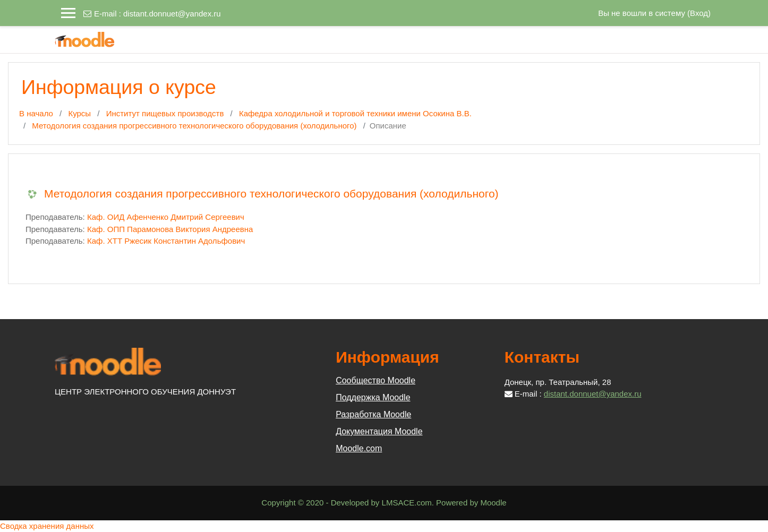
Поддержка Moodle (373, 397)
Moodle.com (359, 448)
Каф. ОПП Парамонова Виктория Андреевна (170, 229)
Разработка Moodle (373, 414)
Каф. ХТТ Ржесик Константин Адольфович (166, 241)
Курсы (79, 113)
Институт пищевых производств (165, 113)
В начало (36, 113)
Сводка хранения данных (47, 526)
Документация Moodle (379, 431)
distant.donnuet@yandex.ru (172, 14)
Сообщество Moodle (376, 380)
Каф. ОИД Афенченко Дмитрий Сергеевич (166, 217)
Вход (699, 13)
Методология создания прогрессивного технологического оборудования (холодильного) (194, 126)
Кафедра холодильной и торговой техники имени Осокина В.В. (355, 113)
